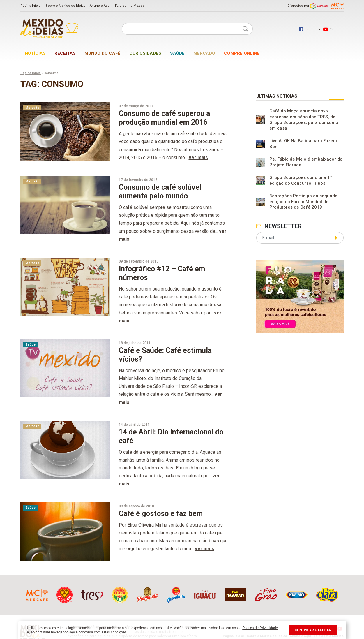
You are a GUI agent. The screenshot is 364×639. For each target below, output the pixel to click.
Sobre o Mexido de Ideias (66, 6)
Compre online (242, 53)
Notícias (35, 53)
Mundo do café (103, 53)
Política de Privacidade (260, 628)
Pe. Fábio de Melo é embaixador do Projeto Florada (306, 162)
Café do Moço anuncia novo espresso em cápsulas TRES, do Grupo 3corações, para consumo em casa (304, 120)
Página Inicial (31, 6)
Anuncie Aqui (100, 6)
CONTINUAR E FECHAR (313, 630)
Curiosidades (145, 53)
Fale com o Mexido (130, 6)
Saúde (177, 53)
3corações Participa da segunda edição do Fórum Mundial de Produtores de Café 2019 (303, 201)
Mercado (204, 53)
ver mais (198, 157)
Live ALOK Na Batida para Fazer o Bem (304, 144)
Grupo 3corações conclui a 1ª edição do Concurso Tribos (301, 180)
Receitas (65, 53)
